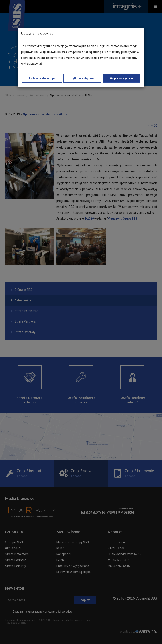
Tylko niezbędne (82, 78)
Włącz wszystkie (121, 78)
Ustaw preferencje (42, 78)
